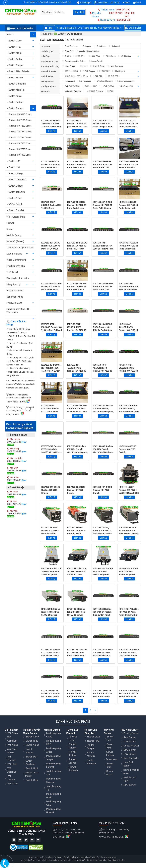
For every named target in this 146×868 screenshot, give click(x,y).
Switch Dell (31, 757)
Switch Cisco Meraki (32, 774)
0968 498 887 (130, 15)
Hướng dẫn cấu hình (92, 28)
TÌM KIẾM (79, 12)
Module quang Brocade (53, 780)
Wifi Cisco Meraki (12, 751)
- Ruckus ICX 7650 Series (20, 143)
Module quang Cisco (54, 735)
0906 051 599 (123, 20)
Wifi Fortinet (11, 758)
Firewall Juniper (73, 754)
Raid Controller (131, 758)
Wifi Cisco (13, 733)
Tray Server (129, 754)
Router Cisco (94, 737)
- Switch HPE (14, 47)
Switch (10, 35)
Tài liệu (117, 28)
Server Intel (110, 765)
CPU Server (130, 750)
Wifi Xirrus (13, 784)
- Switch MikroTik (16, 90)
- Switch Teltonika (16, 192)
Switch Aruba (32, 745)
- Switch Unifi (14, 167)
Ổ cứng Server (131, 733)
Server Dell (110, 738)
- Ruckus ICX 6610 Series (20, 114)
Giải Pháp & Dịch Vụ (72, 28)
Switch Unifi (32, 768)
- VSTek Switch (15, 204)
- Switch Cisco (14, 41)
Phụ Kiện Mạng (14, 303)
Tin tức (59, 28)
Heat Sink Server (128, 764)
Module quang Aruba (53, 750)
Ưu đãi (137, 3)
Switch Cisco (32, 737)
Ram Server (130, 737)
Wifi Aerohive (12, 770)
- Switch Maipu (15, 53)
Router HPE (93, 741)
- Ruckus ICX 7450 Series (20, 132)
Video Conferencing (16, 260)
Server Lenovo (110, 754)
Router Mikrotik (91, 754)
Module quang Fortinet (53, 765)
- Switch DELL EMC (17, 180)
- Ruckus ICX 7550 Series (20, 138)
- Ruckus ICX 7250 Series (20, 126)
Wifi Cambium (12, 739)
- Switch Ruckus (15, 108)
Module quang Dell (54, 773)
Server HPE (110, 746)
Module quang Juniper (53, 758)
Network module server (131, 772)
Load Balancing (14, 254)
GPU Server (130, 785)
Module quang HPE (54, 743)
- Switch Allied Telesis (18, 71)
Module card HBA (130, 779)
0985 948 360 (123, 10)
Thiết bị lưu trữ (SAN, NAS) (20, 248)
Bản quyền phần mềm (18, 278)
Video (126, 3)
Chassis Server (131, 746)
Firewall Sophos (73, 761)
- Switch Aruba (14, 59)
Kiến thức (107, 28)
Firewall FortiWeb (73, 769)
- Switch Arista (14, 96)
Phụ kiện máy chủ (16, 266)
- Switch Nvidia (15, 198)
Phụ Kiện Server (130, 730)
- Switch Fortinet (15, 102)
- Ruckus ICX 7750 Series (20, 149)
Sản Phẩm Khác (15, 297)
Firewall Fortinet (73, 746)
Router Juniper (91, 747)
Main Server (130, 742)
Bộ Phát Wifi (12, 730)
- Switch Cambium (16, 84)
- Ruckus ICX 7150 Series (20, 120)
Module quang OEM (54, 803)
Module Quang (14, 235)
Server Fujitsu (110, 773)
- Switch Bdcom (15, 186)
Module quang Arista (54, 796)
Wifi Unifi (12, 764)
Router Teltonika (91, 762)
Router (10, 229)
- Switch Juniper (15, 65)
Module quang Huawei (53, 811)
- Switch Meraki (15, 78)
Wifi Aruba (13, 745)
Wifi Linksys (11, 778)
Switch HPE (32, 741)
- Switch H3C (14, 161)
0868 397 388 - (116, 15)
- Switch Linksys (15, 173)
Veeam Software (15, 291)
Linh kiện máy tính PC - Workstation (18, 311)
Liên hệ (115, 3)
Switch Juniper (29, 751)
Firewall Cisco (73, 738)
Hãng (49, 28)
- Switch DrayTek (16, 210)
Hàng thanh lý (13, 284)
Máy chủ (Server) (15, 241)
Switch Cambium (30, 763)
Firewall (10, 223)
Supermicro (112, 759)
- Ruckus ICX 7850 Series (20, 155)
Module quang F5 (54, 788)
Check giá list (133, 28)
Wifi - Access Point (16, 217)
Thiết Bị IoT (12, 272)
